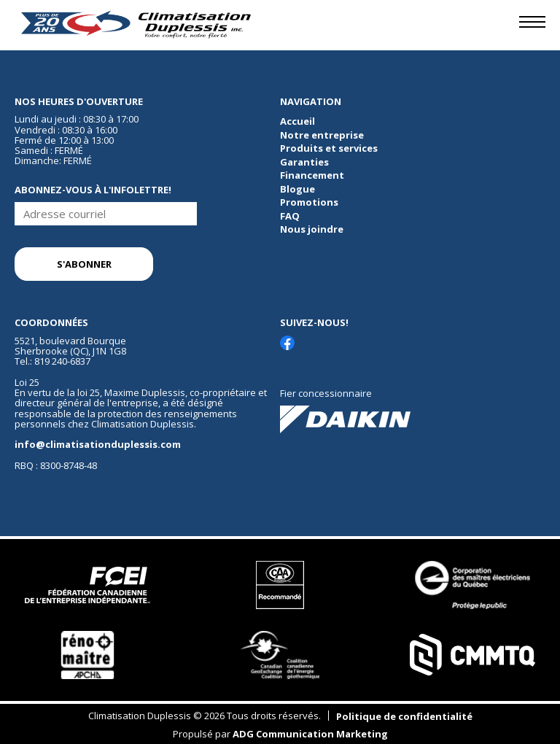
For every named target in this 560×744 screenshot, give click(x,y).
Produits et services (329, 148)
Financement (312, 175)
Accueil (297, 121)
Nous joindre (312, 229)
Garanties (304, 162)
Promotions (309, 202)
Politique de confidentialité (404, 716)
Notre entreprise (322, 135)
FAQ (290, 216)
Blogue (297, 189)
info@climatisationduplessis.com (98, 444)
